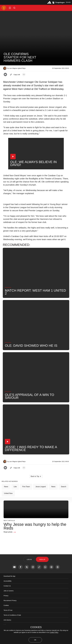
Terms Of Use (8, 619)
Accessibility (8, 590)
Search (64, 495)
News (6, 495)
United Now (8, 502)
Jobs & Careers (9, 600)
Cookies (6, 614)
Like (15, 495)
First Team (26, 495)
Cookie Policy (54, 632)
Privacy (6, 604)
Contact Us (7, 595)
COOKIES (36, 627)
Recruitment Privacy (10, 609)
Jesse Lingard (41, 495)
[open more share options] (24, 74)
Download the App (9, 585)
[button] (10, 8)
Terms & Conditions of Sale (12, 624)
